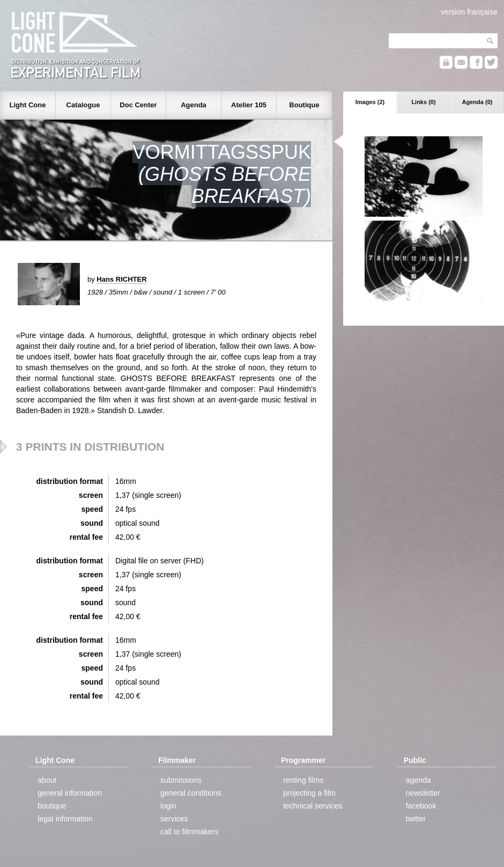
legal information (65, 819)
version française (469, 12)
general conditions (191, 793)
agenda (418, 780)
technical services (313, 806)
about (47, 780)
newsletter (423, 793)
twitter (416, 819)
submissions (181, 780)
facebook (421, 806)
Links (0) (423, 102)
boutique (52, 806)
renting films (303, 780)
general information (70, 793)
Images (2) (370, 102)
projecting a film (309, 793)
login (168, 806)
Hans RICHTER (121, 279)
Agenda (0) (477, 102)
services (174, 819)
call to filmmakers (189, 832)
